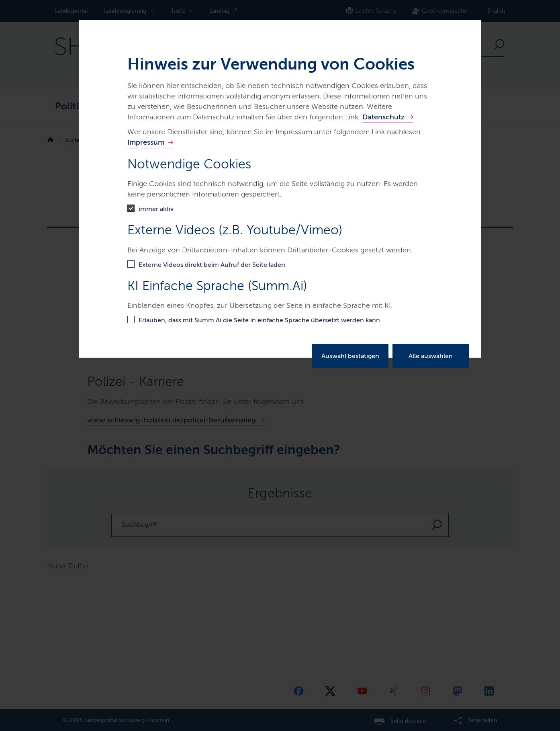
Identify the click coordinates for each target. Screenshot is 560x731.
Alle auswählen (431, 356)
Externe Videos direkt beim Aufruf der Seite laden (212, 265)
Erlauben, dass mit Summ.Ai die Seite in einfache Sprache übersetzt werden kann (259, 320)
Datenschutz (383, 117)
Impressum (146, 142)
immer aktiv (156, 209)
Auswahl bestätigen (350, 356)
